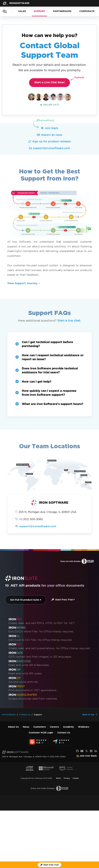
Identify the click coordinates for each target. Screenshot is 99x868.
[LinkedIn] (96, 751)
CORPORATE (87, 11)
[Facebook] (91, 751)
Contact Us (64, 733)
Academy (68, 727)
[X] (87, 751)
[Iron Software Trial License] (49, 865)
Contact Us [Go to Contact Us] (25, 715)
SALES (22, 11)
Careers (54, 727)
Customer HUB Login (41, 733)
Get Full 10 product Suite (26, 600)
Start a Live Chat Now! (52, 81)
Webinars (84, 727)
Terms (58, 778)
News (26, 727)
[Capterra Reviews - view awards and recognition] (61, 742)
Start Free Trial (63, 600)
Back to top (88, 715)
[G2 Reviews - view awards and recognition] (38, 742)
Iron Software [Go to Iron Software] (9, 715)
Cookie (76, 778)
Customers (40, 727)
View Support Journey (23, 283)
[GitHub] (77, 751)
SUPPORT (39, 11)
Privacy (67, 778)
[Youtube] (82, 751)
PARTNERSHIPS (62, 11)
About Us (13, 727)
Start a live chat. (69, 320)
